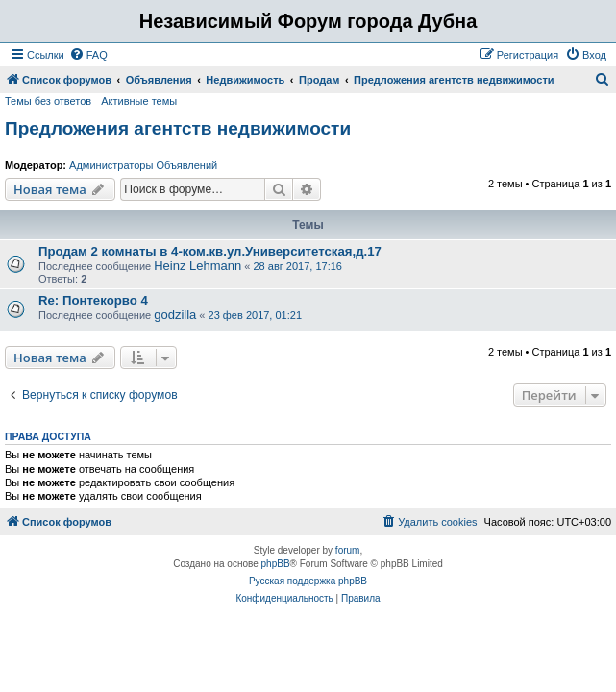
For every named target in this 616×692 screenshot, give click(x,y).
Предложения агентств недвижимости (178, 128)
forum (348, 550)
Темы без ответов (48, 101)
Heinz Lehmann (197, 266)
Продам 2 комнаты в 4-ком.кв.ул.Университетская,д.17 (210, 251)
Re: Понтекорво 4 (93, 300)
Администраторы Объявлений (143, 165)
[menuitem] (88, 55)
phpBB (276, 564)
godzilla (175, 315)
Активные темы (139, 101)
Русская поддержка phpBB (308, 581)
